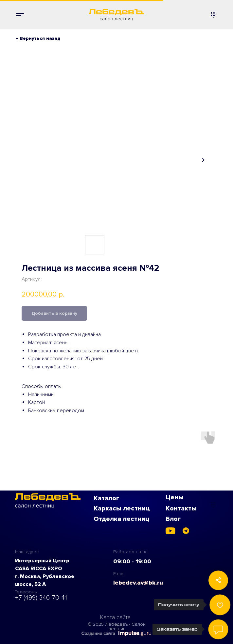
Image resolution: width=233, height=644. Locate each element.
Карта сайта (115, 617)
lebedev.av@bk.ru (138, 583)
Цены (175, 497)
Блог (173, 519)
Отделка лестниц (122, 519)
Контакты (181, 508)
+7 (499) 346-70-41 (41, 598)
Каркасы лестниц (122, 508)
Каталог (106, 498)
